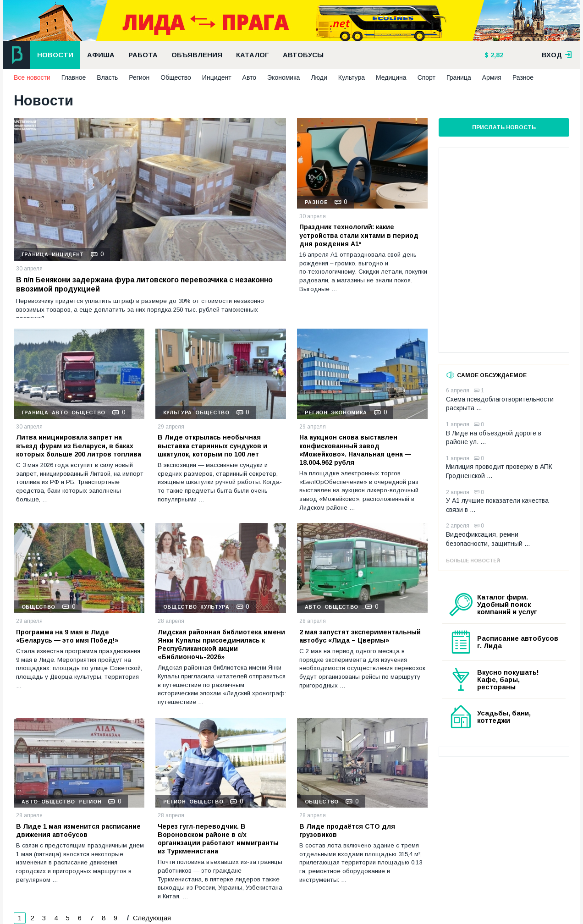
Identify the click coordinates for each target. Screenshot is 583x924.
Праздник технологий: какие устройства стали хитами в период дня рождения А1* (359, 235)
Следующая (151, 918)
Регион (139, 77)
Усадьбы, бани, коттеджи (504, 717)
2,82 (496, 55)
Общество (176, 77)
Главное (74, 77)
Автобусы (303, 55)
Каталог (253, 55)
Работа (143, 55)
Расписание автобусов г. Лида (518, 642)
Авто (250, 77)
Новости (55, 55)
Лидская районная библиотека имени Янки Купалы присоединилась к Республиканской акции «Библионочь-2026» (221, 645)
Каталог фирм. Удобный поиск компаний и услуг (507, 605)
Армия (492, 77)
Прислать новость (504, 127)
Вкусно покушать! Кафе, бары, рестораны (508, 680)
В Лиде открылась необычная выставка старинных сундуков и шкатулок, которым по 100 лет (212, 445)
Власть (107, 77)
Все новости (32, 77)
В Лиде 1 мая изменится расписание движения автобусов (78, 830)
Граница (459, 77)
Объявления (197, 55)
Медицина (391, 77)
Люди (319, 77)
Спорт (426, 77)
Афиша (101, 55)
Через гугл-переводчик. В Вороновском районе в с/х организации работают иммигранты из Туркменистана (218, 839)
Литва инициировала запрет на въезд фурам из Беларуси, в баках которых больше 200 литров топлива (79, 445)
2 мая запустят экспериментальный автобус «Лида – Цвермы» (360, 636)
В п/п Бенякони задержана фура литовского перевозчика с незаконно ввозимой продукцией (144, 285)
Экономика (283, 77)
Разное (523, 77)
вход (557, 55)
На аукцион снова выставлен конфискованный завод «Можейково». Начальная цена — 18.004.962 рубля (355, 450)
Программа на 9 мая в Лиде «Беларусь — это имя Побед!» (67, 636)
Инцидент (217, 77)
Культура (352, 77)
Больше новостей (473, 561)
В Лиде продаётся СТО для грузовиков (347, 830)
